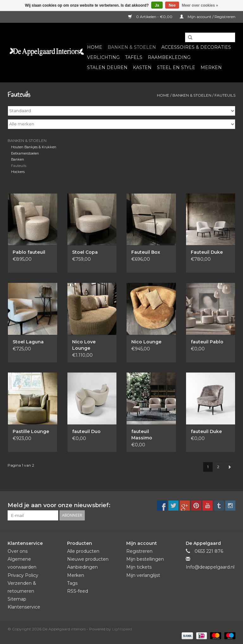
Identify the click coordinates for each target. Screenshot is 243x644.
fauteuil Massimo (142, 435)
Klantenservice (24, 607)
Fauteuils (225, 95)
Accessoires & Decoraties (196, 47)
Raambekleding (169, 57)
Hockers (18, 172)
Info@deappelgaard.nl (210, 567)
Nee (172, 5)
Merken (211, 67)
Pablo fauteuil (29, 252)
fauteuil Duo (86, 431)
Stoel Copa (85, 252)
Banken (18, 159)
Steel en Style (176, 67)
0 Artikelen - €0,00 (151, 17)
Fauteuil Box (146, 252)
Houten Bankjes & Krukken (34, 147)
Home (95, 47)
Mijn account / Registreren (208, 17)
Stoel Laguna (28, 342)
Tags (72, 583)
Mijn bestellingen (145, 559)
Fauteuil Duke (207, 252)
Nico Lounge (146, 342)
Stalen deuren (107, 67)
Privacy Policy (23, 575)
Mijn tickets (139, 567)
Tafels (134, 57)
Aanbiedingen (82, 567)
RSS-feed (78, 591)
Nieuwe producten (88, 559)
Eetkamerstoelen (25, 153)
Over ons (18, 551)
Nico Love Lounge (84, 345)
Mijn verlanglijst (143, 575)
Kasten (142, 67)
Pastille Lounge (31, 431)
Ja (157, 5)
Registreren (139, 551)
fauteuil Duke (206, 431)
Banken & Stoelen (132, 47)
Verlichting (103, 57)
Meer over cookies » (200, 5)
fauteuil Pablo (207, 342)
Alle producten (83, 551)
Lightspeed (122, 629)
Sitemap (17, 599)
